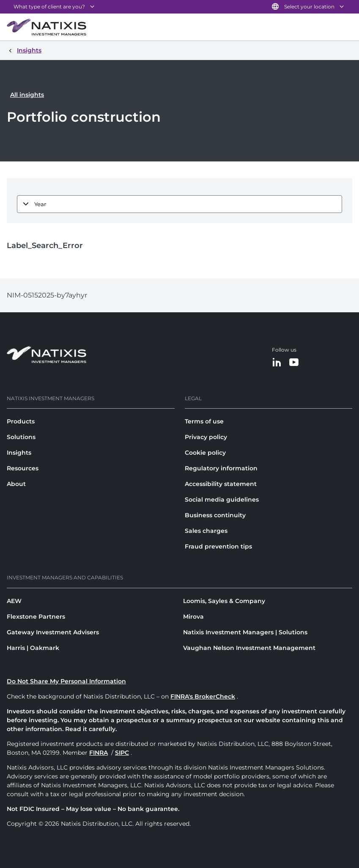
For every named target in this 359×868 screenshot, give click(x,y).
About (16, 484)
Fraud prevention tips (218, 546)
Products (21, 421)
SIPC (122, 753)
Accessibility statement (221, 484)
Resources (23, 468)
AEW (14, 601)
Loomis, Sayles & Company (224, 601)
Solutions (21, 437)
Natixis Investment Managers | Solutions (245, 632)
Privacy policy (206, 437)
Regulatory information (221, 468)
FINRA (99, 753)
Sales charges (206, 531)
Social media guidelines (222, 500)
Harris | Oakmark (33, 648)
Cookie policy (205, 453)
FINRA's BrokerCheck (203, 696)
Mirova (193, 617)
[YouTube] (294, 363)
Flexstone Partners (36, 617)
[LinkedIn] (277, 363)
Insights (19, 453)
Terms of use (204, 421)
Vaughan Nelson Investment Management (249, 648)
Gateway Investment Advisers (53, 632)
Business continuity (215, 515)
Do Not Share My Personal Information (66, 681)
